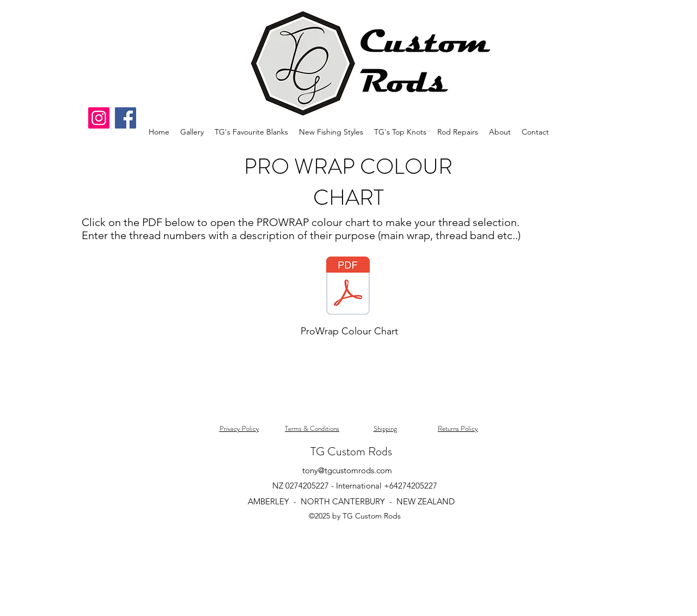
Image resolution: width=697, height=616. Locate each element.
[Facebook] (126, 118)
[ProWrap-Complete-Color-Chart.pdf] (348, 287)
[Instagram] (99, 118)
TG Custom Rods (351, 451)
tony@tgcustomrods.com (347, 470)
